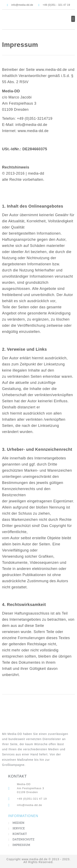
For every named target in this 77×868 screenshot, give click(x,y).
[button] (73, 19)
